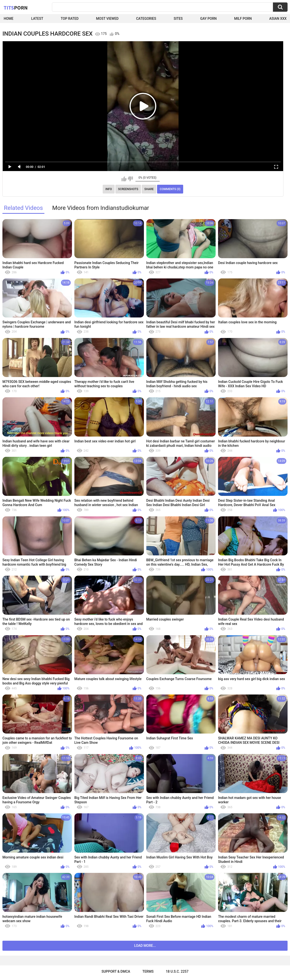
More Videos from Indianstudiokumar (101, 208)
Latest (37, 19)
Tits (16, 8)
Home (9, 19)
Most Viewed (107, 19)
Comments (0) (170, 189)
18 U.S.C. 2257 (177, 971)
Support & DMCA (116, 971)
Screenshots (128, 189)
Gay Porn (208, 19)
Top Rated (70, 19)
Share (149, 189)
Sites (178, 19)
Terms (148, 971)
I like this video (124, 179)
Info (109, 189)
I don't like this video (130, 179)
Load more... (145, 946)
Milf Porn (243, 19)
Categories (146, 19)
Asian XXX (278, 19)
